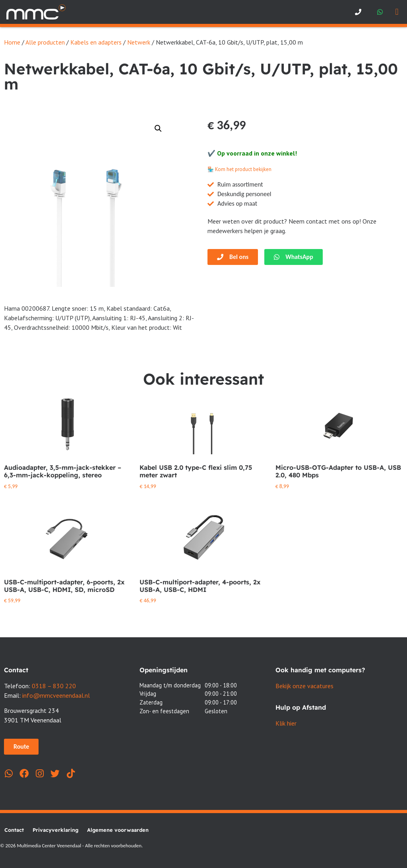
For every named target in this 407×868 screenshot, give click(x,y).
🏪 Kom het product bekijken (239, 169)
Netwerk (139, 42)
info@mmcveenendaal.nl (56, 695)
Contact (14, 830)
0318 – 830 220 (54, 686)
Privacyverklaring (55, 830)
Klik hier (286, 723)
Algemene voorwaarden (118, 830)
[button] (397, 12)
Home (12, 42)
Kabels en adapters (96, 42)
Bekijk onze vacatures (304, 686)
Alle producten (45, 42)
